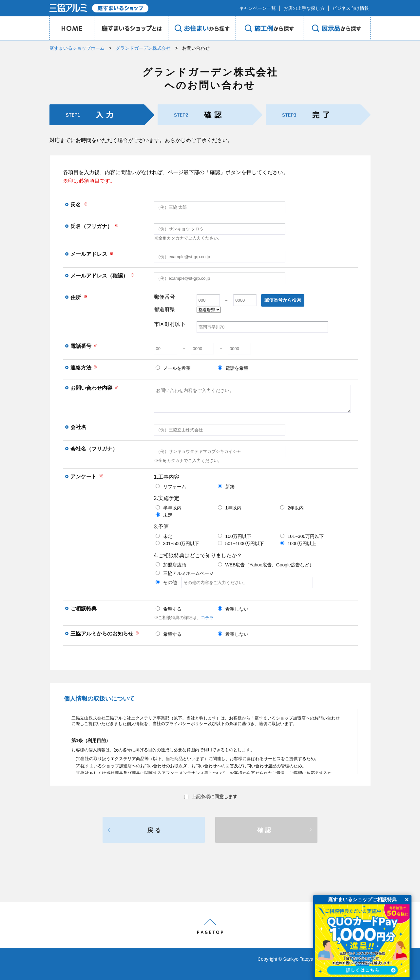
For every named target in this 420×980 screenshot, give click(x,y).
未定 (164, 515)
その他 (234, 582)
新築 (226, 487)
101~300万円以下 (302, 536)
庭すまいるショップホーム (77, 48)
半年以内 (169, 508)
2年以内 (292, 508)
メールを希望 (173, 368)
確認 (265, 830)
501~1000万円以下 (241, 543)
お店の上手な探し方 (304, 8)
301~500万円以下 (178, 543)
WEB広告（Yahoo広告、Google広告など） (266, 565)
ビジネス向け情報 (351, 8)
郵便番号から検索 (283, 300)
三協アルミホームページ (185, 573)
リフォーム (171, 487)
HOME (72, 28)
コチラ (207, 618)
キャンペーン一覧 (258, 8)
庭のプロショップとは (131, 28)
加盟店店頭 (171, 565)
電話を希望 (233, 368)
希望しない (233, 609)
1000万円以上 (298, 543)
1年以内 (230, 508)
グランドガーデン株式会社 (143, 48)
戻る (155, 830)
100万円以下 (235, 536)
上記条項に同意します (211, 796)
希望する (169, 609)
